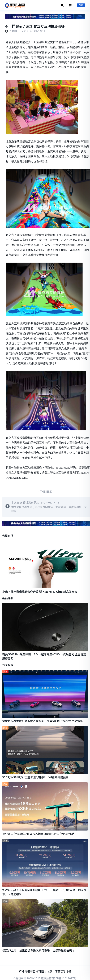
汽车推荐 (8, 665)
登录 (81, 5)
